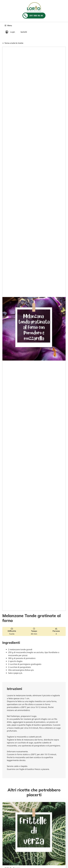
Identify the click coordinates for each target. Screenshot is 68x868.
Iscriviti (24, 32)
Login (13, 32)
